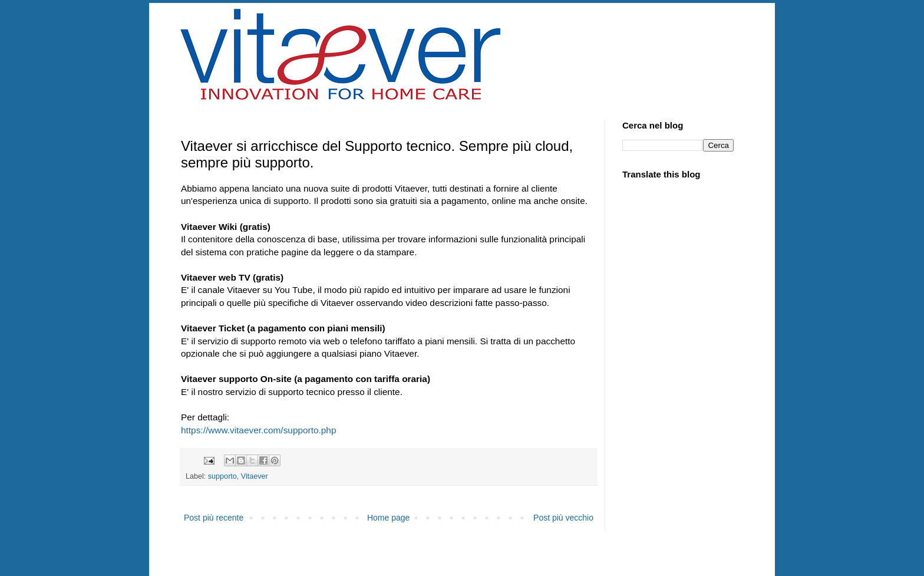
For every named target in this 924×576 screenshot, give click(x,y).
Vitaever (255, 476)
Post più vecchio (563, 518)
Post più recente (214, 518)
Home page (388, 518)
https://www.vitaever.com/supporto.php (258, 430)
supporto (222, 476)
